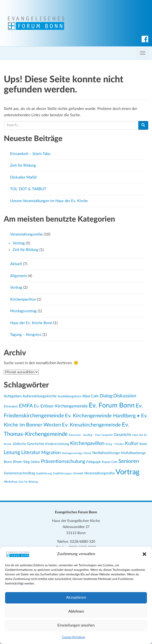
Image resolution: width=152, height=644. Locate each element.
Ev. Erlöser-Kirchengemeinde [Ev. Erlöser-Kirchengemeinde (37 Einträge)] (61, 406)
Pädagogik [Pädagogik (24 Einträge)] (94, 462)
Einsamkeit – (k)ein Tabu (30, 154)
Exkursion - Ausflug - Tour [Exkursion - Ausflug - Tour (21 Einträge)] (85, 435)
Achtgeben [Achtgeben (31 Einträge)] (13, 396)
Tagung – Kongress (26, 335)
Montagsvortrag (23, 311)
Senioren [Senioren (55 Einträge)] (129, 461)
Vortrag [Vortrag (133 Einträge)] (128, 472)
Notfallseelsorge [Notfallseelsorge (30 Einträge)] (106, 453)
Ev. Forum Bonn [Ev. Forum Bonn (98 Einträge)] (112, 405)
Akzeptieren (76, 598)
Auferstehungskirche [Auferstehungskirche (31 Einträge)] (40, 396)
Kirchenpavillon (23, 299)
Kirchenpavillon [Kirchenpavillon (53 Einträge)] (87, 443)
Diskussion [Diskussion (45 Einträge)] (125, 396)
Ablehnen (76, 611)
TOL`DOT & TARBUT (28, 189)
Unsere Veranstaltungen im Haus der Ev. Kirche (49, 201)
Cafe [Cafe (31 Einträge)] (95, 396)
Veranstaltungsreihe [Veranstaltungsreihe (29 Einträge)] (99, 473)
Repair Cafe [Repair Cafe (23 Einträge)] (110, 462)
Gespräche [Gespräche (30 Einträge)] (123, 435)
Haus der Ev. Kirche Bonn (31, 323)
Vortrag (19, 243)
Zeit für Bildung (23, 165)
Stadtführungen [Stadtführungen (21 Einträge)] (62, 473)
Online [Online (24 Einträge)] (35, 462)
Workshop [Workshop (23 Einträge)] (11, 482)
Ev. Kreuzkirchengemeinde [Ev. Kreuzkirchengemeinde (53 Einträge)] (91, 425)
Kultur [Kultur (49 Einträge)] (132, 443)
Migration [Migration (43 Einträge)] (51, 453)
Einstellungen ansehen (76, 625)
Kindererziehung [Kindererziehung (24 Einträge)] (57, 444)
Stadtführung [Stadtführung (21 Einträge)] (44, 473)
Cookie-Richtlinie (73, 637)
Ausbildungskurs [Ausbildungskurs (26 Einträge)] (70, 396)
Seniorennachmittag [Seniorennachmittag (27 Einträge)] (19, 473)
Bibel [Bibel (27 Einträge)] (86, 396)
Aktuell (16, 264)
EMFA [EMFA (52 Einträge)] (26, 406)
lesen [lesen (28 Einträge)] (143, 444)
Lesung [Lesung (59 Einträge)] (12, 452)
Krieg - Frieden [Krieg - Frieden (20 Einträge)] (115, 444)
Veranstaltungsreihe (26, 234)
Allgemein (18, 276)
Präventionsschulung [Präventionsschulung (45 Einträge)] (63, 462)
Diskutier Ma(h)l (23, 177)
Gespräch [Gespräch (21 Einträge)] (107, 435)
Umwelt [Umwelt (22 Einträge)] (78, 473)
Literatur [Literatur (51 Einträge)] (31, 453)
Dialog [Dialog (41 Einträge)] (106, 396)
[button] (144, 554)
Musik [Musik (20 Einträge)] (88, 453)
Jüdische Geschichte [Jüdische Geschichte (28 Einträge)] (28, 444)
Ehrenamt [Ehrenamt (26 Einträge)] (11, 406)
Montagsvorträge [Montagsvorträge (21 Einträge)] (72, 453)
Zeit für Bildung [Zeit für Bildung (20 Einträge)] (28, 482)
